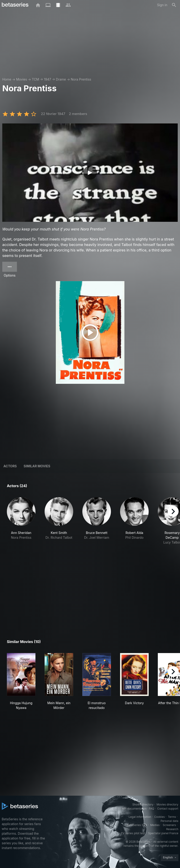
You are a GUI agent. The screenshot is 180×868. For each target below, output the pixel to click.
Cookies (159, 817)
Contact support (168, 809)
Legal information (140, 817)
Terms (172, 817)
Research (172, 829)
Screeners (169, 825)
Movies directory (167, 804)
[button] (21, 526)
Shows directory (143, 804)
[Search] (174, 5)
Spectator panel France (163, 833)
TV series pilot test (133, 833)
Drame (61, 79)
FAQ (152, 809)
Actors (10, 466)
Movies (21, 79)
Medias (155, 825)
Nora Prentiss (81, 79)
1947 (47, 79)
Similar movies (37, 466)
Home (7, 79)
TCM (35, 79)
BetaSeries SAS (137, 825)
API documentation (134, 809)
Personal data (169, 821)
